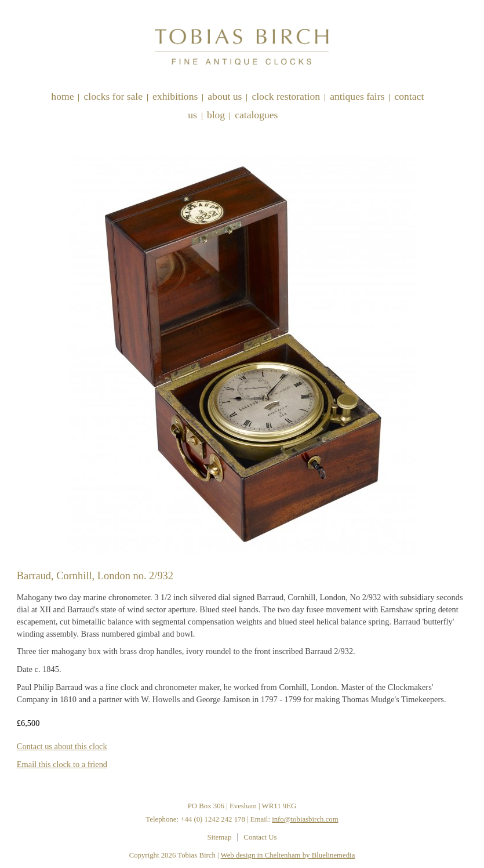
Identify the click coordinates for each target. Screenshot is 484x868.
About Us (225, 96)
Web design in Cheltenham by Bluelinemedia (288, 855)
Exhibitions (175, 96)
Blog (216, 115)
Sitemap (219, 837)
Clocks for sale (113, 96)
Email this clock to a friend (62, 764)
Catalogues (256, 115)
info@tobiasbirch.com (305, 819)
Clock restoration (286, 96)
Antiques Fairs (357, 96)
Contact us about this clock (62, 746)
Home (62, 96)
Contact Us (260, 837)
